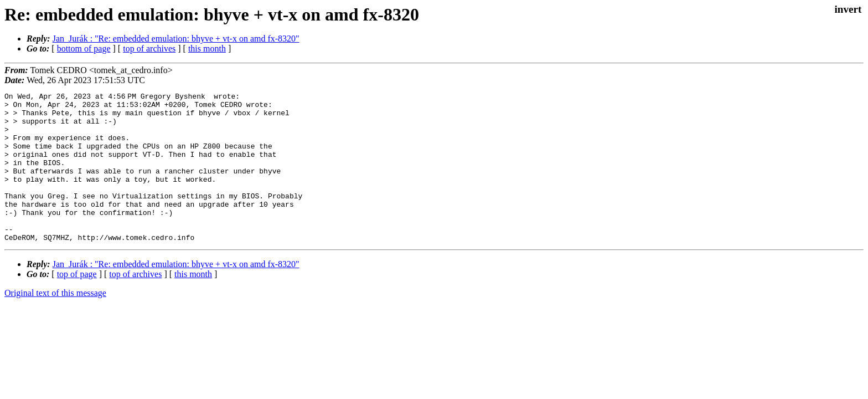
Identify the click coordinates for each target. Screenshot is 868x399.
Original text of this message (55, 323)
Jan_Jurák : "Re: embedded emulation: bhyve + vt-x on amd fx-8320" (176, 39)
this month (207, 48)
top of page (77, 304)
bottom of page (84, 48)
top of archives (149, 48)
